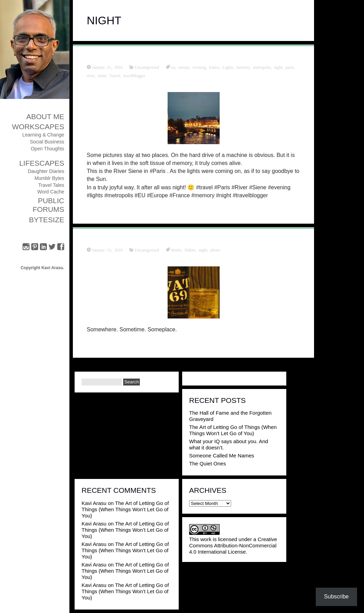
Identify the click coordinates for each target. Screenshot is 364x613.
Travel (115, 75)
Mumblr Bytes (49, 178)
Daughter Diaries (46, 171)
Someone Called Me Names (222, 455)
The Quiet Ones (208, 463)
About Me (45, 117)
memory (243, 67)
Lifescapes (42, 163)
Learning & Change (43, 135)
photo (215, 250)
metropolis (262, 67)
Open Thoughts (48, 149)
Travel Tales (51, 185)
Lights (228, 67)
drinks (176, 250)
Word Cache (51, 192)
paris (290, 67)
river (91, 75)
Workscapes (38, 127)
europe (184, 67)
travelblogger (134, 75)
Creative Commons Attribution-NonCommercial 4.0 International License (233, 545)
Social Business (47, 142)
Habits (190, 250)
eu (173, 67)
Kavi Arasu (94, 503)
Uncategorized (147, 67)
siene (102, 75)
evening (199, 67)
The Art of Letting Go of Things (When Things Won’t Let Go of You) (233, 430)
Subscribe (336, 597)
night (278, 67)
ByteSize (46, 220)
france (214, 67)
